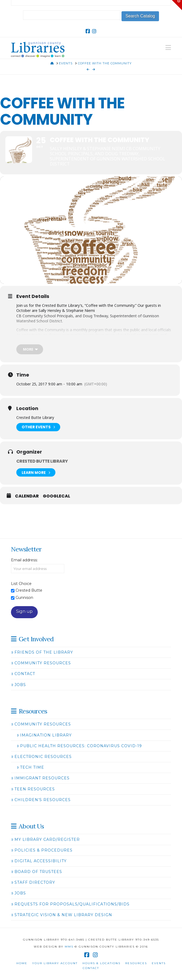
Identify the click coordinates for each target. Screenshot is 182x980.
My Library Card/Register (45, 839)
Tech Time (31, 767)
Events (159, 963)
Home (22, 963)
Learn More (36, 472)
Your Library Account (55, 963)
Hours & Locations (101, 963)
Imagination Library (44, 735)
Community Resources (41, 663)
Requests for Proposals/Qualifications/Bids (70, 904)
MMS (69, 947)
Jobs (19, 685)
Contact (23, 674)
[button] (168, 48)
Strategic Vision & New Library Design (62, 915)
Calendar (27, 496)
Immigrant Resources (40, 778)
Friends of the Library (42, 652)
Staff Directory (33, 882)
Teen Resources (33, 789)
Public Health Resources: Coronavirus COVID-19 (79, 746)
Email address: (24, 560)
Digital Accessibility (39, 861)
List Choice (21, 584)
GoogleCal (56, 496)
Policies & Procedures (42, 850)
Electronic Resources (41, 757)
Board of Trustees (37, 872)
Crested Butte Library (42, 461)
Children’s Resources (41, 800)
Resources (136, 963)
